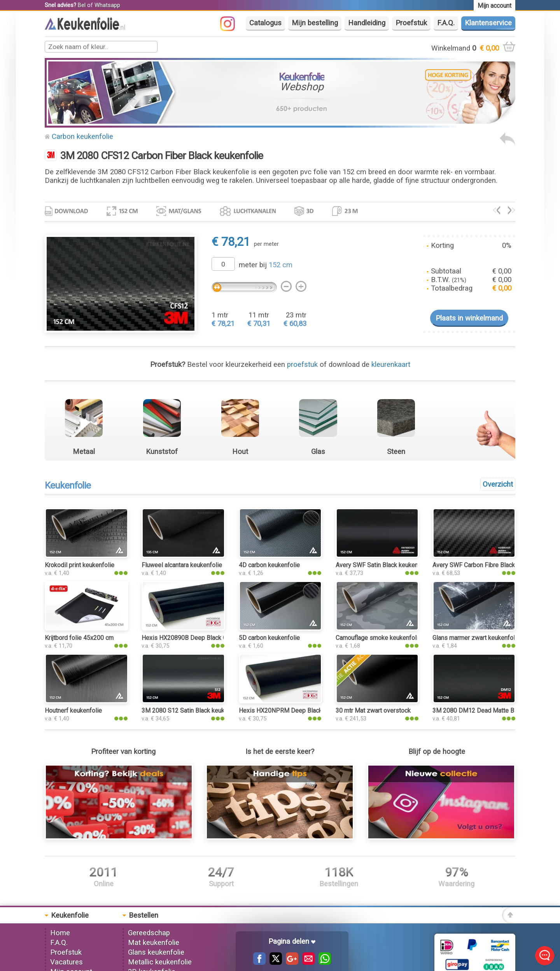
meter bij (266, 265)
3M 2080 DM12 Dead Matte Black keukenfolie (495, 711)
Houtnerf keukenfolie (73, 711)
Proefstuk (411, 23)
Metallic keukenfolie (160, 962)
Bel (82, 5)
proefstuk (302, 365)
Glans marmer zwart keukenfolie (476, 638)
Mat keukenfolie (154, 943)
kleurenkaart (391, 365)
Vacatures (66, 962)
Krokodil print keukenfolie (80, 565)
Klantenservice (488, 23)
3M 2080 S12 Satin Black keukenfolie (192, 711)
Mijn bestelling (315, 23)
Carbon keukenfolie (82, 137)
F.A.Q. (446, 23)
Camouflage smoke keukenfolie (379, 638)
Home (60, 933)
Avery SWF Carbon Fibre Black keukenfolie (490, 565)
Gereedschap (149, 933)
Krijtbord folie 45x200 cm (79, 638)
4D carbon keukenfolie (269, 565)
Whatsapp (107, 5)
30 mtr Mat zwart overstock (373, 711)
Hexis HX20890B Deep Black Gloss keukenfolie (207, 638)
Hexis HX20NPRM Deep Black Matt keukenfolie (304, 711)
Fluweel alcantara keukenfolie (182, 565)
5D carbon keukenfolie (269, 638)
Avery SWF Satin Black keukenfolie (383, 565)
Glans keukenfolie (156, 952)
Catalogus (265, 23)
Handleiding (367, 23)
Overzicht (498, 484)
